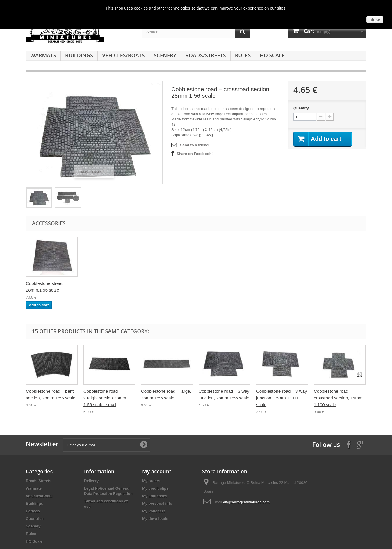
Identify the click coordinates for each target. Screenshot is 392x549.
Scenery (165, 55)
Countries (35, 519)
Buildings (79, 55)
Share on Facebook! (195, 154)
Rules (243, 55)
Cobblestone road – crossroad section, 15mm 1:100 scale (338, 398)
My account (157, 471)
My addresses (155, 496)
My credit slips (155, 488)
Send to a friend (194, 145)
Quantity (301, 108)
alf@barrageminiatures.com (246, 502)
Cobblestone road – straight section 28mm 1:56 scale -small (105, 398)
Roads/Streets (205, 55)
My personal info (157, 503)
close (375, 20)
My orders (151, 481)
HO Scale (272, 55)
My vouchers (154, 511)
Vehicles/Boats (123, 55)
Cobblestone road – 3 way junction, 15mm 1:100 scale (281, 398)
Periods (33, 511)
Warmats (43, 55)
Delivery (91, 481)
